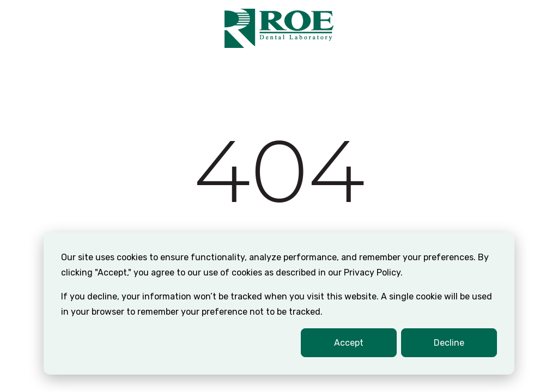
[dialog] (279, 304)
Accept (349, 343)
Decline (449, 343)
